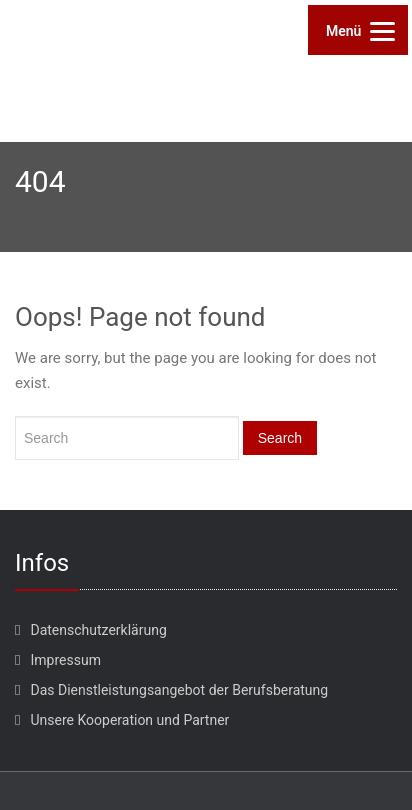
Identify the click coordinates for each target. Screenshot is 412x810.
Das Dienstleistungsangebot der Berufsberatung (179, 690)
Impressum (65, 660)
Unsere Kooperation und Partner (129, 720)
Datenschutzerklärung (98, 630)
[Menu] (358, 30)
